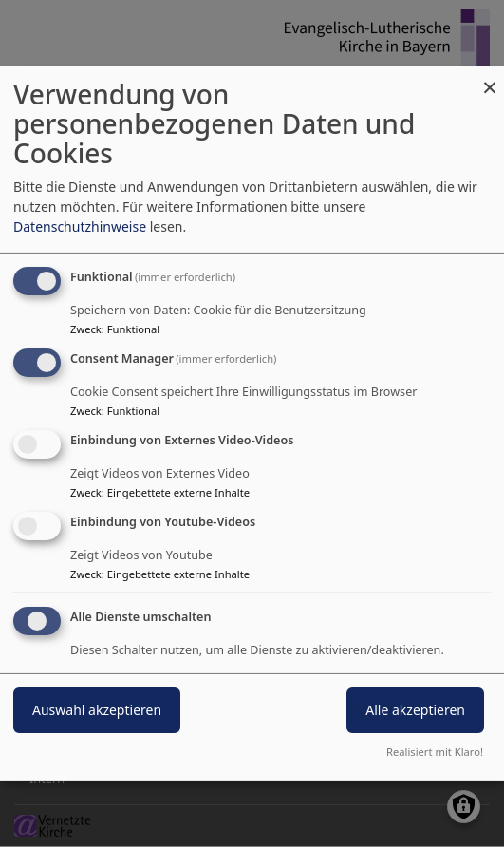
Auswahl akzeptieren (97, 710)
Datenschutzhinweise (80, 226)
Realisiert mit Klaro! (435, 752)
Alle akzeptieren (415, 710)
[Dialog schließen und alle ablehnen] (490, 78)
